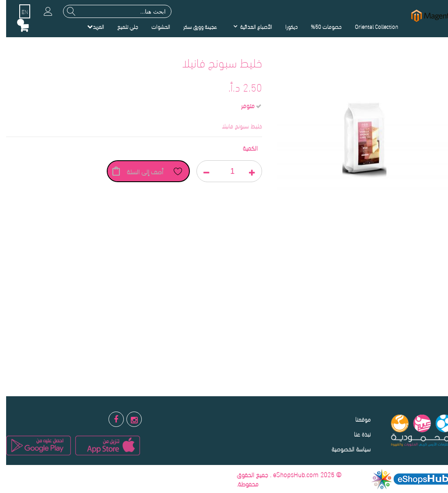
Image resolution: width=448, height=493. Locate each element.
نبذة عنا (356, 434)
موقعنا (357, 419)
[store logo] (426, 16)
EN (19, 11)
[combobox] (111, 11)
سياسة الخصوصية (345, 449)
